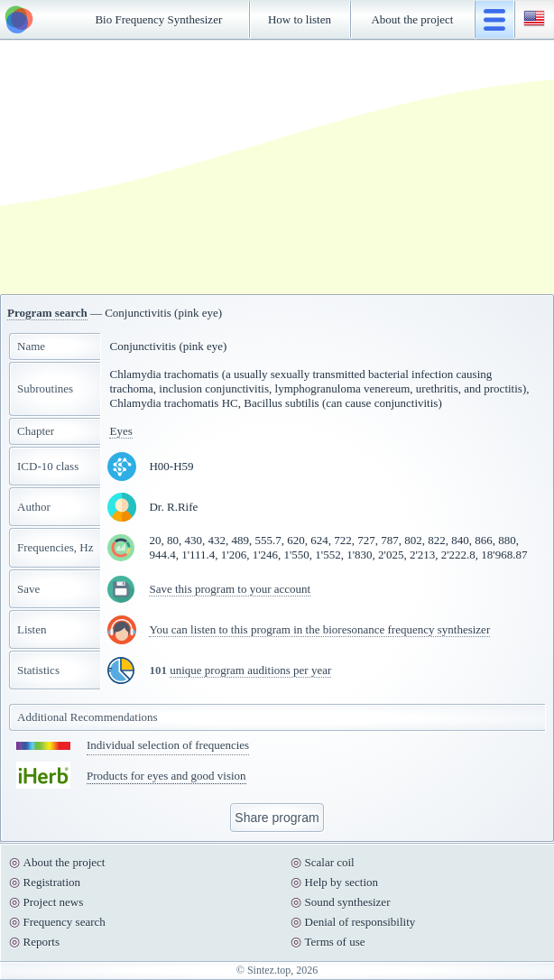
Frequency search (65, 922)
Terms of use (335, 942)
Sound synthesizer (348, 902)
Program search (47, 313)
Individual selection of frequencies (168, 745)
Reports (42, 942)
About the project (412, 19)
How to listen (300, 19)
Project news (54, 902)
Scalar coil (330, 862)
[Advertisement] (277, 167)
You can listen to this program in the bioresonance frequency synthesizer (319, 629)
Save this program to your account (230, 589)
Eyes (120, 431)
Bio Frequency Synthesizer (158, 19)
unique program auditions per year (250, 670)
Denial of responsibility (360, 922)
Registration (52, 882)
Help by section (342, 882)
